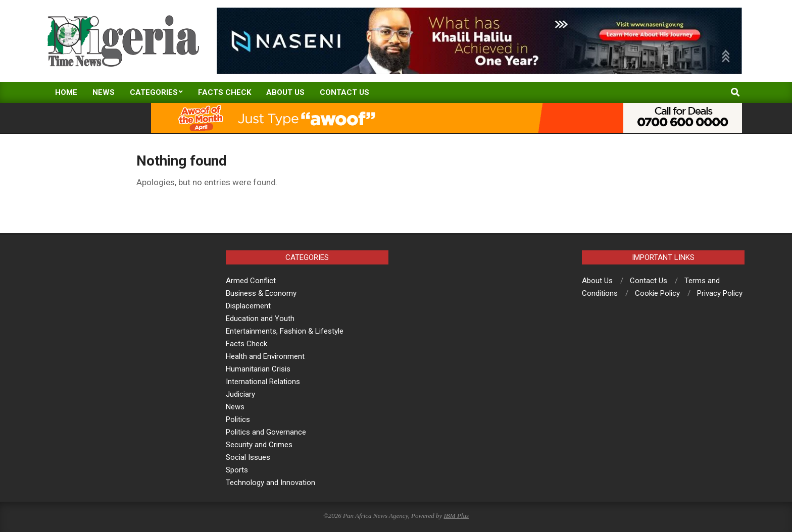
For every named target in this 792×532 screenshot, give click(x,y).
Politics (238, 419)
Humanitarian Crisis (258, 369)
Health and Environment (265, 356)
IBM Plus (456, 516)
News (235, 407)
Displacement (248, 306)
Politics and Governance (266, 432)
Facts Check (246, 344)
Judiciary (240, 394)
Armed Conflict (251, 281)
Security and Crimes (259, 445)
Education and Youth (260, 318)
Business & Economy (261, 293)
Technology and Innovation (270, 483)
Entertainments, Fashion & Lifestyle (285, 331)
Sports (237, 470)
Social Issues (248, 457)
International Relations (263, 382)
